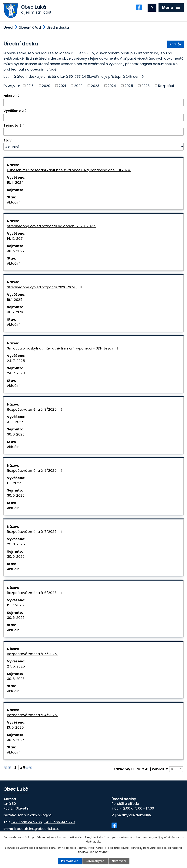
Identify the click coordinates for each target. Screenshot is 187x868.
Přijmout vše (70, 861)
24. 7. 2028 (16, 373)
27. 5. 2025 (16, 666)
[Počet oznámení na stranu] (176, 769)
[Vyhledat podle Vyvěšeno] (93, 118)
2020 (46, 86)
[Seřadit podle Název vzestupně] (19, 95)
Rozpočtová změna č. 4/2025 (35, 715)
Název (10, 96)
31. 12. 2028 (16, 312)
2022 (78, 86)
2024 (112, 86)
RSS (176, 44)
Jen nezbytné (95, 861)
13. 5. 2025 (15, 727)
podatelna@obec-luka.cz (38, 829)
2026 (145, 86)
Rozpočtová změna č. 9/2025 (35, 409)
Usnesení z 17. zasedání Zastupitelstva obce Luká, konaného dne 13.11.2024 (72, 170)
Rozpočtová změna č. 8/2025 (35, 470)
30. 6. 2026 (16, 434)
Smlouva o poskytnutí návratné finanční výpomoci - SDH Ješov (64, 348)
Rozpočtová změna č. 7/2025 (35, 532)
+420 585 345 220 (59, 822)
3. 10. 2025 (15, 422)
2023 (95, 86)
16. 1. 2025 (15, 300)
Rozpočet (166, 86)
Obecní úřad (30, 27)
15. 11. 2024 (15, 182)
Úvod (8, 27)
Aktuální (14, 202)
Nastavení (119, 861)
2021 (62, 86)
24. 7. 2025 (16, 361)
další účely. (93, 842)
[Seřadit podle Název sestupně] (19, 96)
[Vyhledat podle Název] (93, 103)
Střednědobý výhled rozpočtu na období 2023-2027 (54, 226)
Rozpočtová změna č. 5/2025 (35, 654)
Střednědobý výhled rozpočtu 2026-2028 (45, 287)
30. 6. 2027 (16, 251)
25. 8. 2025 (16, 544)
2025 (129, 86)
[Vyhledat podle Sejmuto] (93, 132)
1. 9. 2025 (14, 483)
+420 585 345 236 (26, 822)
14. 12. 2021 (15, 239)
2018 (30, 86)
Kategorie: (12, 85)
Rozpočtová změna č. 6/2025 (35, 593)
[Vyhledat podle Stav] (93, 147)
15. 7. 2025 (15, 605)
